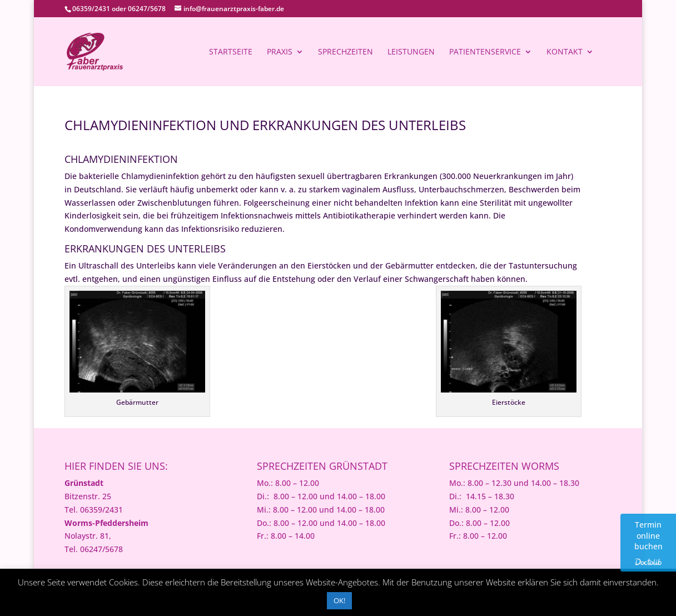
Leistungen (411, 52)
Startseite (231, 52)
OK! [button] (339, 600)
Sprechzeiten (346, 52)
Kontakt (565, 52)
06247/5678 (147, 9)
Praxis (280, 52)
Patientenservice (485, 52)
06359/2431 (91, 9)
